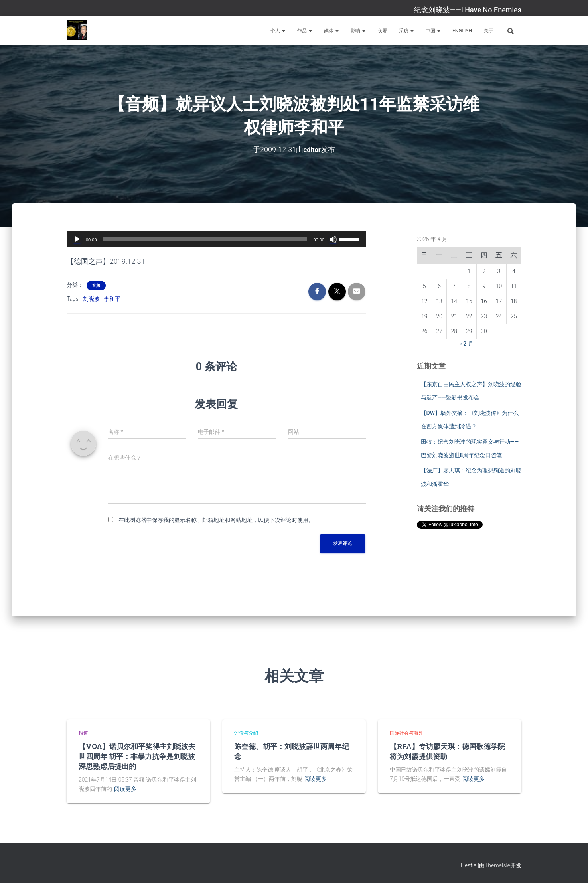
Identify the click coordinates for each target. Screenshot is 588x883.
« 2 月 (466, 343)
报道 (83, 733)
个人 (278, 31)
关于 (489, 31)
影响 (358, 31)
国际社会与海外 (406, 733)
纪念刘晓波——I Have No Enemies (468, 10)
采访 (406, 31)
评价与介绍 (246, 733)
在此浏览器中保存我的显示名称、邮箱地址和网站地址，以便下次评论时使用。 (216, 520)
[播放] (77, 239)
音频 (96, 285)
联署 (382, 31)
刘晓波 (91, 298)
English (462, 31)
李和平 (112, 298)
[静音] (333, 239)
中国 (433, 31)
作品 (305, 31)
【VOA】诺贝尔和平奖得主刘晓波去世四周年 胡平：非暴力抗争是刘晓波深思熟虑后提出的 (137, 756)
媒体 (331, 31)
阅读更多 (125, 788)
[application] (216, 239)
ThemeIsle (497, 865)
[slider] (205, 239)
